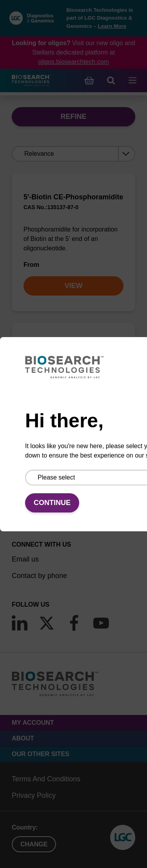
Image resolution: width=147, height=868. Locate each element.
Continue (52, 503)
